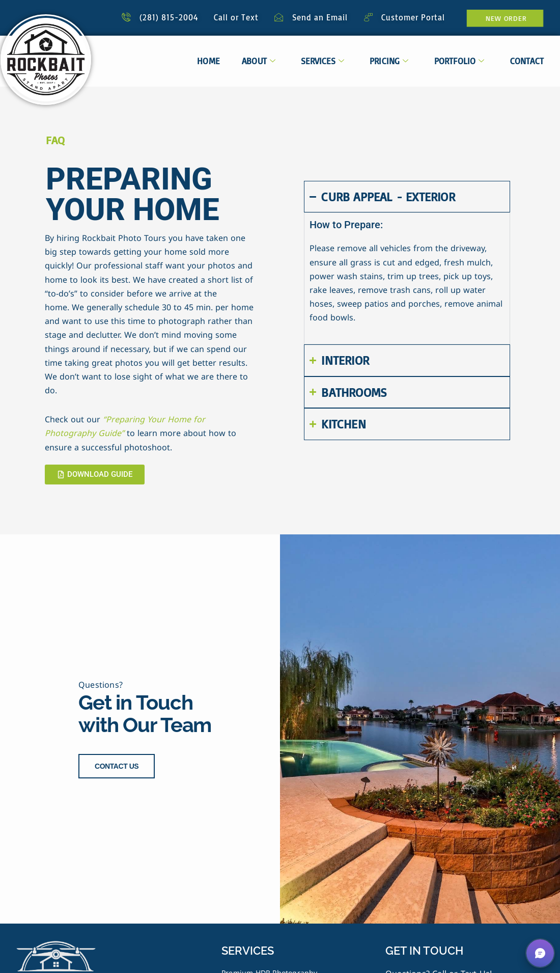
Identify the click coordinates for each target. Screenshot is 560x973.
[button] (540, 953)
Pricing (389, 61)
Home (208, 61)
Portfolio (459, 61)
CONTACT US (117, 765)
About (259, 61)
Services (323, 61)
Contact (527, 61)
